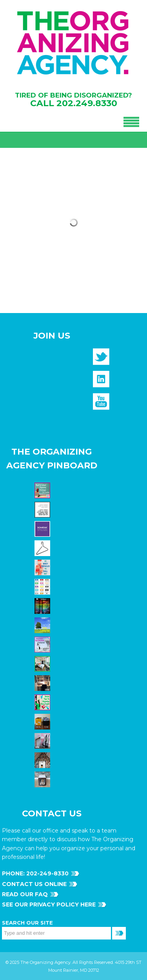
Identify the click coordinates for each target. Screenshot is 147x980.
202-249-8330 (47, 873)
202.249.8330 (87, 103)
